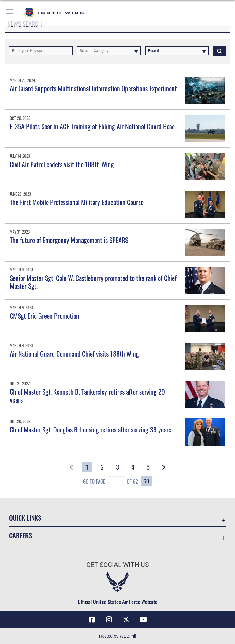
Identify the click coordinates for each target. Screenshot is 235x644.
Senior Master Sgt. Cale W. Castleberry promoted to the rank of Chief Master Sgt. (93, 282)
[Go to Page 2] (102, 467)
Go (146, 481)
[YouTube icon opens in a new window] (143, 620)
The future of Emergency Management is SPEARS (69, 240)
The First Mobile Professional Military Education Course (77, 202)
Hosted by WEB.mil (118, 636)
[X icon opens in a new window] (126, 620)
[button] (10, 13)
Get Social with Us (117, 565)
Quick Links (25, 518)
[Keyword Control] (41, 51)
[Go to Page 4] (133, 467)
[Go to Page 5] (148, 467)
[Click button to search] (220, 51)
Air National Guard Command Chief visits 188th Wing (74, 354)
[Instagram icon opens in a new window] (109, 620)
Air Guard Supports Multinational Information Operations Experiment (93, 88)
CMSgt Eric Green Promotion (45, 316)
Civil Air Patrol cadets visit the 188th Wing (62, 164)
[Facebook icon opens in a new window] (92, 620)
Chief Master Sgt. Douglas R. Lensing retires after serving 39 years (90, 429)
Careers (21, 535)
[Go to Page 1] (87, 467)
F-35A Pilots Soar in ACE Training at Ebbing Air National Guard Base (92, 126)
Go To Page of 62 (110, 482)
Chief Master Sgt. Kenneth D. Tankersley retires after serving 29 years (87, 396)
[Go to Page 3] (118, 467)
